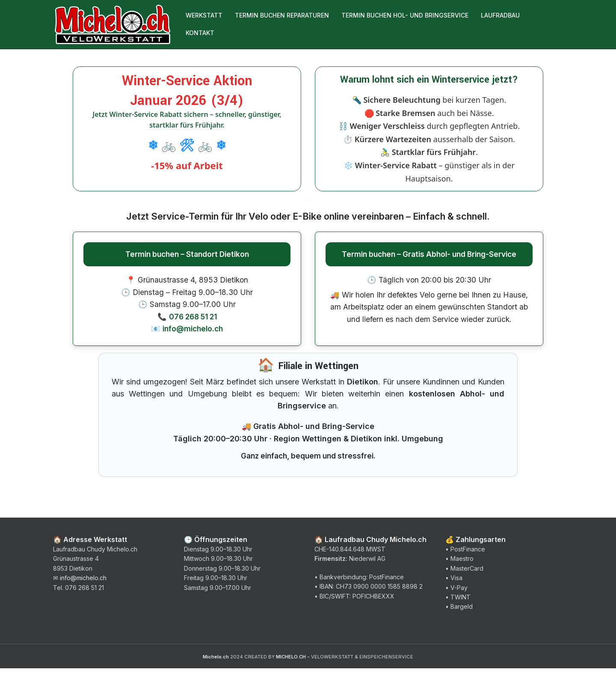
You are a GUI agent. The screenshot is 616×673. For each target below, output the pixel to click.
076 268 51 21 (193, 321)
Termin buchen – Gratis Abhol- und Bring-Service (429, 258)
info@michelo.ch (193, 333)
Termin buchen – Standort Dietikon (187, 258)
